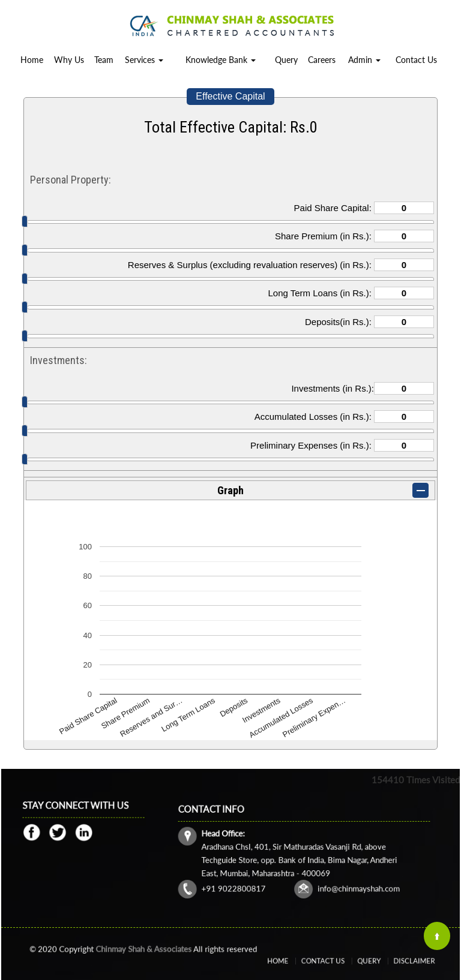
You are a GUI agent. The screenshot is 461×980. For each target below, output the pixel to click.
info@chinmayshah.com (340, 875)
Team (104, 60)
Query (286, 60)
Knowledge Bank (221, 60)
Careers (322, 60)
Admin (364, 60)
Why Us (69, 60)
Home (32, 60)
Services (144, 60)
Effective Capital (230, 96)
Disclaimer (391, 961)
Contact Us (416, 60)
